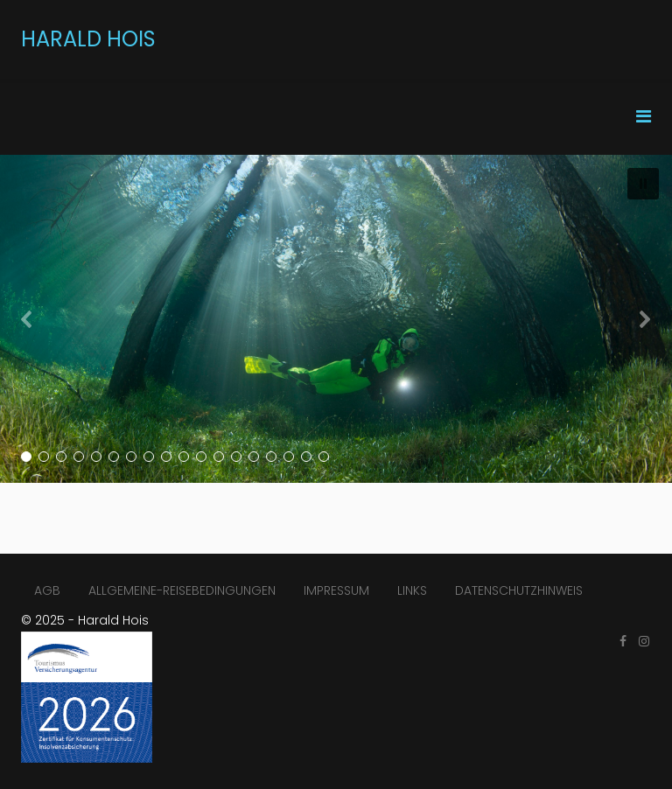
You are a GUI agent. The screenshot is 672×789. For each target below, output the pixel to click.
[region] (336, 319)
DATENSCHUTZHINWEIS (519, 590)
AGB (47, 590)
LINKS (412, 590)
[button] (643, 184)
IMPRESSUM (336, 590)
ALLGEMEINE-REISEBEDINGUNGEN (182, 590)
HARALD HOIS (88, 39)
